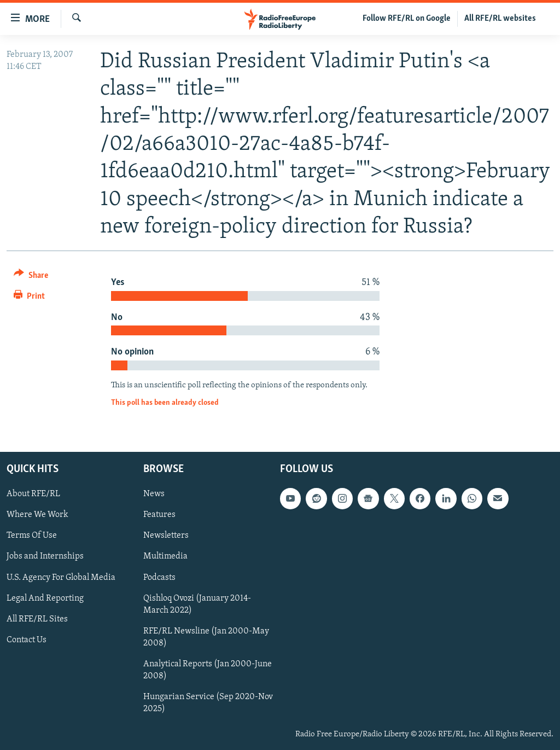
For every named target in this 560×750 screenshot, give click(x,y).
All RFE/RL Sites (37, 619)
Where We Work (37, 515)
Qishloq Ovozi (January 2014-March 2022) (197, 604)
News (154, 494)
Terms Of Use (32, 536)
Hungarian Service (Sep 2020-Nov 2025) (208, 702)
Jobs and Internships (45, 556)
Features (159, 515)
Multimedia (165, 556)
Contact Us (27, 639)
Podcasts (159, 577)
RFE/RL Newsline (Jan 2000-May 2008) (206, 637)
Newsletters (166, 536)
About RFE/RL (33, 494)
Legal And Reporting (45, 598)
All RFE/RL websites (500, 19)
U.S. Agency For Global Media (61, 577)
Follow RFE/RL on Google (407, 19)
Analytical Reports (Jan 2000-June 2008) (208, 670)
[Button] (31, 277)
